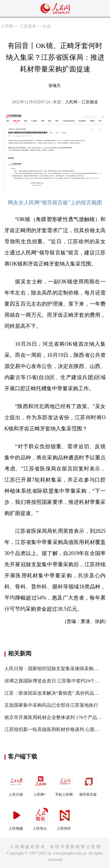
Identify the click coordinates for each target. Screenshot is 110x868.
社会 (47, 26)
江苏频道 (28, 26)
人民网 (7, 26)
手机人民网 (65, 784)
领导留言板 (89, 784)
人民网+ (40, 784)
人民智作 (65, 818)
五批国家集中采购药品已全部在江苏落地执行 (51, 705)
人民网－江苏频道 (82, 102)
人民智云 (40, 818)
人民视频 (16, 818)
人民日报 (16, 784)
